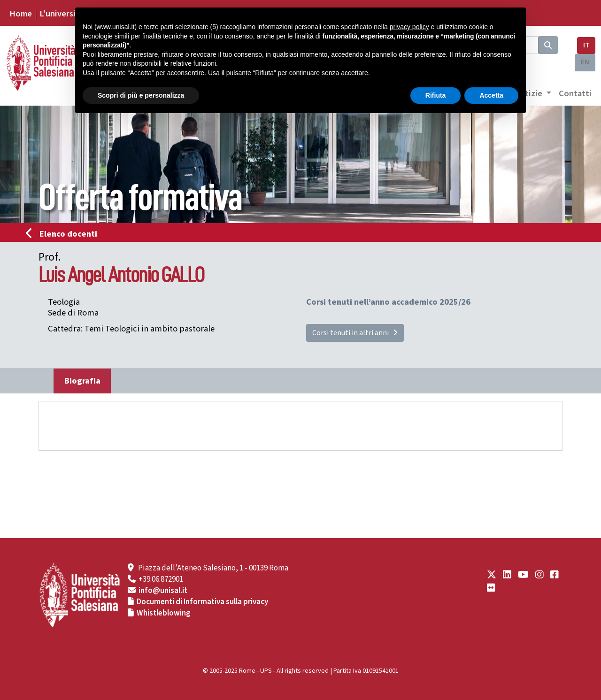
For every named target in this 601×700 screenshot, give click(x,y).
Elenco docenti (64, 234)
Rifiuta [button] (436, 95)
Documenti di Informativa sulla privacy (202, 602)
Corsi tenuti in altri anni (355, 333)
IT (586, 45)
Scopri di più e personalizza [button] (141, 95)
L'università (62, 14)
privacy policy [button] (409, 27)
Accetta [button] (491, 95)
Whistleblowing (164, 613)
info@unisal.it (163, 591)
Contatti (575, 93)
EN (585, 62)
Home (21, 14)
